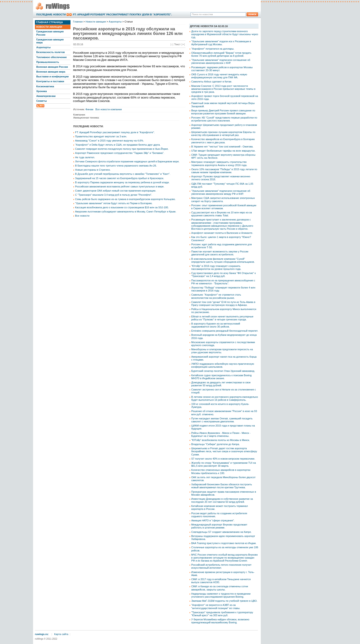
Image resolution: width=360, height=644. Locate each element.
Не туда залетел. (85, 157)
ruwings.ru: (42, 634)
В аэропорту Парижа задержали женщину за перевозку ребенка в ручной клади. (122, 182)
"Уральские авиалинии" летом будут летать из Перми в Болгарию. (114, 203)
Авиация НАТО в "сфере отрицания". (213, 520)
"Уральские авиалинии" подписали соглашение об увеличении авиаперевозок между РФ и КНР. (221, 192)
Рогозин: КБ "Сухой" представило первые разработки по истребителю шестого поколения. (224, 119)
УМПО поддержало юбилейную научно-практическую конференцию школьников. (223, 365)
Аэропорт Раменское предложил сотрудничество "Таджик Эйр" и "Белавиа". (120, 153)
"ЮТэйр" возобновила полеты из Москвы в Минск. (221, 440)
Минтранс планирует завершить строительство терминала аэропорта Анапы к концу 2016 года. (219, 163)
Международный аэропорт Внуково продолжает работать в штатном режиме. (219, 526)
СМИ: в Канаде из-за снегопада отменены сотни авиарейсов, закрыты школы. (220, 588)
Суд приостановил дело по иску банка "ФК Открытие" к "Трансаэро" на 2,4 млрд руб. (224, 275)
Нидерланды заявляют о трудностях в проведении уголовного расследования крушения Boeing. (221, 595)
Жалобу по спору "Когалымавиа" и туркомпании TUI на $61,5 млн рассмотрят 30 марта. (224, 464)
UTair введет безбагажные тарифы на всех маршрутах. (223, 151)
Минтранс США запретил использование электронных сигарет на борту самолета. (223, 199)
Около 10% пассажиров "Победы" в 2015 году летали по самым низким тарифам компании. (224, 171)
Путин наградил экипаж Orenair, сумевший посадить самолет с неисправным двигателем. (222, 420)
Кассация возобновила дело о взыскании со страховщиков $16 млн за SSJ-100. (122, 207)
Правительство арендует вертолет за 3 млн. (101, 136)
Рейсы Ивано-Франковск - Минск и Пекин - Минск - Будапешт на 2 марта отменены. (221, 434)
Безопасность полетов (51, 52)
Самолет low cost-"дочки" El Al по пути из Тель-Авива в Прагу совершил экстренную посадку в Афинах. (223, 304)
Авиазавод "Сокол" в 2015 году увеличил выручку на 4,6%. (110, 141)
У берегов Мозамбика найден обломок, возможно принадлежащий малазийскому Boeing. (220, 621)
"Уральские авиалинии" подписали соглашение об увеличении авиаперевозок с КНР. (221, 61)
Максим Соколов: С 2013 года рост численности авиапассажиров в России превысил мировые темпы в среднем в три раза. (223, 89)
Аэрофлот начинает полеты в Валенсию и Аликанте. (222, 233)
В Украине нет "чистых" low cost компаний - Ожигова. (222, 147)
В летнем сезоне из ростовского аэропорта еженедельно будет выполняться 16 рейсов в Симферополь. (225, 398)
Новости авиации (49, 27)
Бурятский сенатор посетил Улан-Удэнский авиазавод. (223, 371)
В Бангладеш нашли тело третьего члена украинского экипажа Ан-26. (116, 166)
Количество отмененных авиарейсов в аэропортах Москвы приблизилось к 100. (221, 471)
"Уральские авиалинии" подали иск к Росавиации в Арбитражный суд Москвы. (221, 43)
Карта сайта (61, 634)
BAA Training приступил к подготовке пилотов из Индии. (224, 543)
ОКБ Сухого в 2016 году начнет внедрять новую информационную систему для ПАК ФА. (219, 76)
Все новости (82, 216)
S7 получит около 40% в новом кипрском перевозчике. (223, 459)
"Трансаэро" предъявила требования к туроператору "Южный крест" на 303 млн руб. (222, 614)
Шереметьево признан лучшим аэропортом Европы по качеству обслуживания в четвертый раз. (223, 134)
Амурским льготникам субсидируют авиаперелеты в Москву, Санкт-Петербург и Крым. (126, 212)
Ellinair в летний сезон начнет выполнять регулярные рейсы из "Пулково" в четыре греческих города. (222, 318)
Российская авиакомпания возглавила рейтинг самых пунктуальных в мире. (120, 186)
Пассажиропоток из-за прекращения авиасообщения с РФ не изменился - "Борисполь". (223, 282)
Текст (177, 44)
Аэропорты (43, 47)
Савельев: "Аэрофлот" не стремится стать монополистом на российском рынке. (216, 296)
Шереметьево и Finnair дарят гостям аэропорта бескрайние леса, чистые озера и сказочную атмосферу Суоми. (224, 451)
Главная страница (49, 22)
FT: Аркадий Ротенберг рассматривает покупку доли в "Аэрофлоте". (122, 14)
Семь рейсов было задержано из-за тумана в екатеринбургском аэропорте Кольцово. (125, 199)
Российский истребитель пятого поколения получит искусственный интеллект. (221, 566)
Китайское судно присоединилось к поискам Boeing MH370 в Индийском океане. (221, 377)
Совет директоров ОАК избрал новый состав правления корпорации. (116, 191)
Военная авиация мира (51, 72)
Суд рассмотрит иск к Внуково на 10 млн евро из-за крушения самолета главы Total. (222, 214)
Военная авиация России (52, 67)
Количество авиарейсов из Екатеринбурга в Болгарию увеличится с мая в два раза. (223, 141)
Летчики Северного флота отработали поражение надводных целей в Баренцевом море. (127, 161)
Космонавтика (45, 86)
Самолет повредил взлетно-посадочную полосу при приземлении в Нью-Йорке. (122, 149)
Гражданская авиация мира (50, 41)
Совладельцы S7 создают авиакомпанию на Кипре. (221, 532)
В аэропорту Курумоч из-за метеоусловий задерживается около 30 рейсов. (216, 325)
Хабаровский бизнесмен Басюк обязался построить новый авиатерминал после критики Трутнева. (222, 486)
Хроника (42, 91)
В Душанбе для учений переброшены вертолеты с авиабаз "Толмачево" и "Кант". (123, 174)
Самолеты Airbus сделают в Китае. (212, 82)
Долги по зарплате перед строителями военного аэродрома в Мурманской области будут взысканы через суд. (225, 34)
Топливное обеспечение (52, 57)
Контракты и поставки (50, 81)
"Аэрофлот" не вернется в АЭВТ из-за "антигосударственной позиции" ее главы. (216, 606)
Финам (89, 109)
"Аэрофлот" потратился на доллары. (213, 49)
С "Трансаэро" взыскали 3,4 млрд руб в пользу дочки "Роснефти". (114, 195)
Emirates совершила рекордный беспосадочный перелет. (225, 331)
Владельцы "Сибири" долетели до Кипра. (215, 444)
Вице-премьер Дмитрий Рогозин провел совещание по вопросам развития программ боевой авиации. (223, 112)
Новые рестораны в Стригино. (93, 170)
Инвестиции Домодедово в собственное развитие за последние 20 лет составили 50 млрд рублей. (222, 500)
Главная (78, 22)
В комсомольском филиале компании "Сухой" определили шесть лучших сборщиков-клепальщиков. (223, 260)
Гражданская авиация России (50, 33)
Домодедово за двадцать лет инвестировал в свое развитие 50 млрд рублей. (221, 384)
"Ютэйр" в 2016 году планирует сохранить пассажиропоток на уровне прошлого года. (216, 267)
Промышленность (48, 62)
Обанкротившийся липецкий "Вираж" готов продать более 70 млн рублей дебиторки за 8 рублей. (221, 54)
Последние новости (51, 14)
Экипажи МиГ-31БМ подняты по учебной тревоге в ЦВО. (224, 601)
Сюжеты (42, 101)
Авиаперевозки (46, 96)
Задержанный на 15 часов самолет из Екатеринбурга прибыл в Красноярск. (120, 178)
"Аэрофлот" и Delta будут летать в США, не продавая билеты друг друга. (118, 145)
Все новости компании (109, 109)
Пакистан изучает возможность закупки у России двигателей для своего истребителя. (220, 253)
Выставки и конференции (52, 76)
